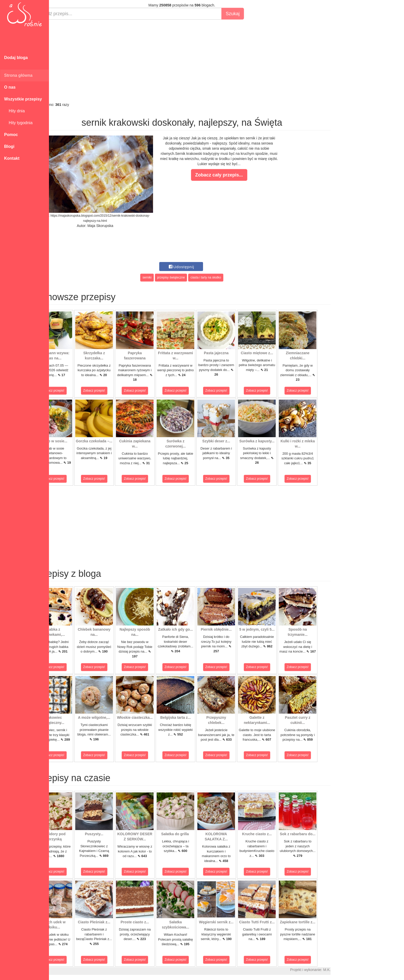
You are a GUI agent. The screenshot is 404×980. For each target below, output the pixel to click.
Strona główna (18, 75)
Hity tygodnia (18, 123)
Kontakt (12, 158)
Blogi (9, 146)
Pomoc (11, 135)
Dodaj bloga (16, 58)
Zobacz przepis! (72, 391)
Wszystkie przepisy (23, 99)
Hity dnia (14, 111)
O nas (10, 87)
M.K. (345, 970)
